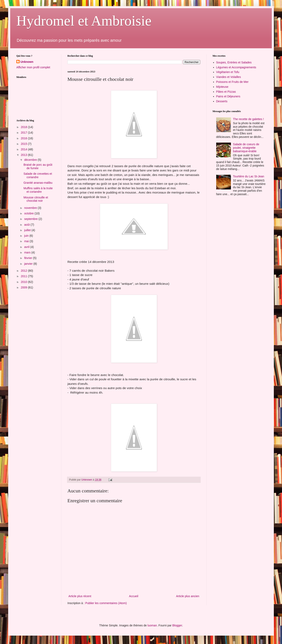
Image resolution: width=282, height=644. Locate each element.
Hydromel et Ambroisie (84, 21)
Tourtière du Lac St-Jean (249, 176)
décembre (31, 160)
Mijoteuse (222, 87)
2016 (24, 138)
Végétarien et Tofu (228, 72)
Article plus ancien (188, 596)
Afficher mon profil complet (33, 67)
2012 (24, 271)
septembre (31, 219)
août (27, 225)
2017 (24, 133)
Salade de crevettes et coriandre (38, 175)
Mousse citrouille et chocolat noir (36, 199)
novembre (31, 208)
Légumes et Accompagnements (236, 67)
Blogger (177, 625)
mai (27, 241)
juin (27, 236)
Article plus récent (80, 596)
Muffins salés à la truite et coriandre (38, 190)
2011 (24, 276)
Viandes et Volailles (229, 77)
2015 (24, 144)
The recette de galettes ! (248, 119)
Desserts (222, 101)
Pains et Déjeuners (228, 96)
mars (28, 252)
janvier (29, 264)
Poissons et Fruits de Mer (232, 82)
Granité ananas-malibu (38, 183)
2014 (24, 149)
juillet (28, 230)
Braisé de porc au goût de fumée (38, 166)
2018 (24, 127)
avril (27, 247)
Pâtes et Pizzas (226, 92)
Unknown (27, 62)
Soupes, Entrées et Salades (234, 62)
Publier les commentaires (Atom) (106, 603)
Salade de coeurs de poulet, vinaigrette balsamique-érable (246, 148)
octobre (29, 213)
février (29, 258)
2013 (24, 155)
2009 (24, 287)
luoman (152, 625)
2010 (24, 282)
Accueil (134, 596)
